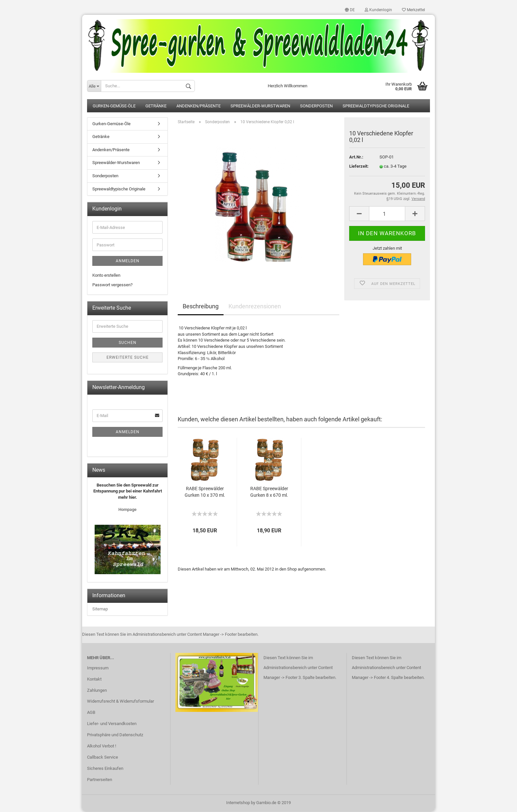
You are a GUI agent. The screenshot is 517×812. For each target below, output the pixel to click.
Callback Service (103, 758)
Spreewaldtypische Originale (376, 107)
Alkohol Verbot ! (102, 747)
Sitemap (100, 610)
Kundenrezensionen (255, 307)
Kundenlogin (378, 10)
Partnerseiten (100, 780)
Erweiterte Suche (128, 358)
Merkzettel (413, 10)
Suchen (128, 343)
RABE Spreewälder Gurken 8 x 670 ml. (269, 492)
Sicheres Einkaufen (105, 769)
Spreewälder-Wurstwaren (260, 107)
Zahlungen (97, 691)
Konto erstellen (106, 276)
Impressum (98, 668)
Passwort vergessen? (112, 285)
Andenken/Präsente (198, 107)
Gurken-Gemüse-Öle (114, 107)
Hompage (127, 510)
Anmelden (128, 262)
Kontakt (94, 679)
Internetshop (238, 803)
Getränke (156, 107)
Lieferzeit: (359, 167)
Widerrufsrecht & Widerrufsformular (121, 702)
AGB (91, 713)
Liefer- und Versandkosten (112, 724)
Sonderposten (316, 107)
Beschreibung (201, 307)
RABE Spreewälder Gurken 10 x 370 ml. (205, 492)
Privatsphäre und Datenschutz (115, 735)
